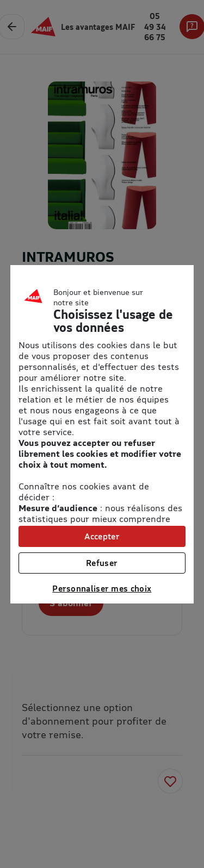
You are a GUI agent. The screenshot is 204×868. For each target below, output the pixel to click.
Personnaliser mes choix (102, 588)
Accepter (102, 536)
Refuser (102, 563)
